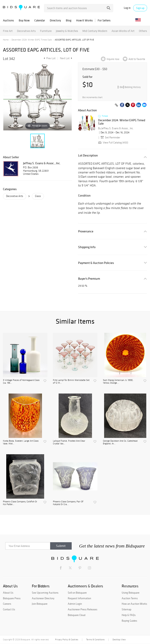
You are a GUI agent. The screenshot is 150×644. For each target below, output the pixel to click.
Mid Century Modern (95, 31)
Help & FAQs (129, 615)
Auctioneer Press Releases (83, 609)
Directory (55, 20)
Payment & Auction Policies (96, 263)
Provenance (86, 231)
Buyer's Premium (89, 279)
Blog (69, 20)
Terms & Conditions (95, 640)
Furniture (46, 31)
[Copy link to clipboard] (116, 105)
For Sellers (104, 20)
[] (129, 87)
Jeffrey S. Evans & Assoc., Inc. (42, 163)
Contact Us (9, 609)
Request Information (79, 598)
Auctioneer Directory (43, 598)
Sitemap (126, 609)
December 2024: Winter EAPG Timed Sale (32, 40)
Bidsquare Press (12, 598)
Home (6, 40)
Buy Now (24, 20)
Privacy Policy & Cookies (67, 640)
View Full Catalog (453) (113, 143)
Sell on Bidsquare (77, 593)
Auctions (8, 20)
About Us (8, 593)
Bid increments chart (92, 97)
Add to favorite (137, 59)
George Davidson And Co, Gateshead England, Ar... (120, 442)
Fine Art (8, 31)
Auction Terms (130, 598)
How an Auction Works (134, 604)
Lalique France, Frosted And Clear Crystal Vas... (69, 442)
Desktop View (119, 640)
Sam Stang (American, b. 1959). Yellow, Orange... (118, 381)
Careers (7, 604)
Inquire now (113, 59)
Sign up (140, 8)
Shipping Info (87, 247)
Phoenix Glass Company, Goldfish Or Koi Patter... (20, 503)
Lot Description (88, 155)
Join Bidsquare (40, 604)
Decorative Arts (26, 31)
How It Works (84, 20)
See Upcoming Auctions (45, 593)
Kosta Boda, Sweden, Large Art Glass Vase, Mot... (21, 442)
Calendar (40, 20)
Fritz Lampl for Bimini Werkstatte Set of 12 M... (71, 381)
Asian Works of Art (123, 31)
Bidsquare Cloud (77, 615)
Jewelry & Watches (67, 31)
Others (143, 31)
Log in (127, 8)
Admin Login (75, 604)
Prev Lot (49, 58)
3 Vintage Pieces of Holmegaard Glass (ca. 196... (21, 381)
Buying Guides (129, 621)
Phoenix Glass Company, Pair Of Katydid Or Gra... (68, 503)
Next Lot (66, 58)
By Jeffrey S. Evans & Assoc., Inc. (116, 128)
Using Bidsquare (131, 593)
